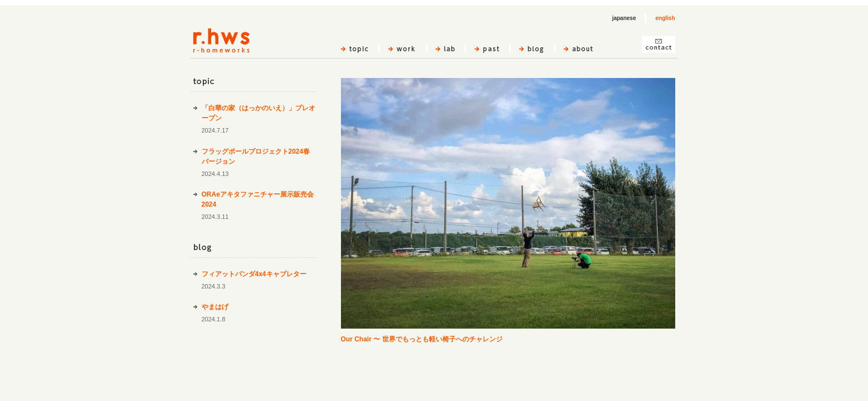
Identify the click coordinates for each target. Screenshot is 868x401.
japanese (624, 18)
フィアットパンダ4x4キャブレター (254, 274)
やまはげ (215, 307)
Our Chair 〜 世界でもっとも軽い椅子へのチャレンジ (422, 339)
